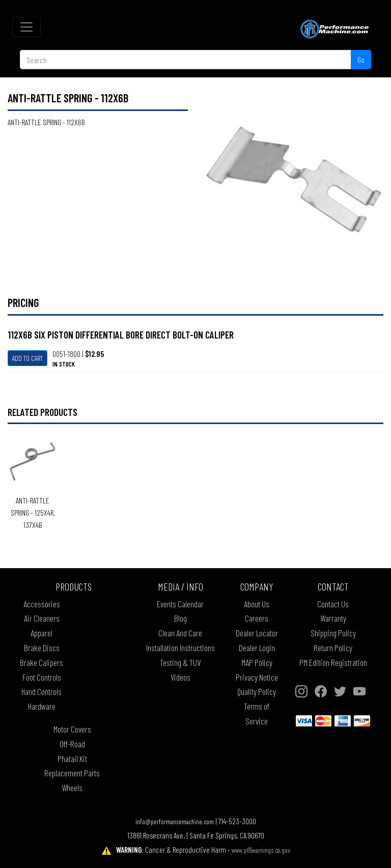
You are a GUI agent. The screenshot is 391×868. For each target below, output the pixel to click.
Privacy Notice (257, 677)
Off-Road (72, 744)
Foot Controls (42, 677)
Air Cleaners (42, 618)
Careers (257, 618)
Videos (180, 677)
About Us (257, 604)
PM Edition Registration (333, 662)
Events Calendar (180, 604)
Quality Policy (257, 691)
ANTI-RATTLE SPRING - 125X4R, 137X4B (33, 512)
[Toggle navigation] (26, 27)
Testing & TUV (180, 662)
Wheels (72, 788)
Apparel (41, 633)
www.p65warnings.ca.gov (261, 850)
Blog (180, 618)
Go (361, 59)
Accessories (42, 604)
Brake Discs (42, 648)
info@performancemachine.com (175, 821)
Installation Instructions (180, 648)
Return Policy (333, 648)
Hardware (42, 706)
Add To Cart (27, 358)
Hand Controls (41, 691)
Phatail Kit (72, 759)
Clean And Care (180, 633)
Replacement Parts (72, 773)
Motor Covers (72, 729)
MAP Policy (257, 662)
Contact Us (333, 604)
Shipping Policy (333, 633)
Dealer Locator (257, 633)
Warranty (333, 618)
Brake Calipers (41, 662)
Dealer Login (257, 648)
